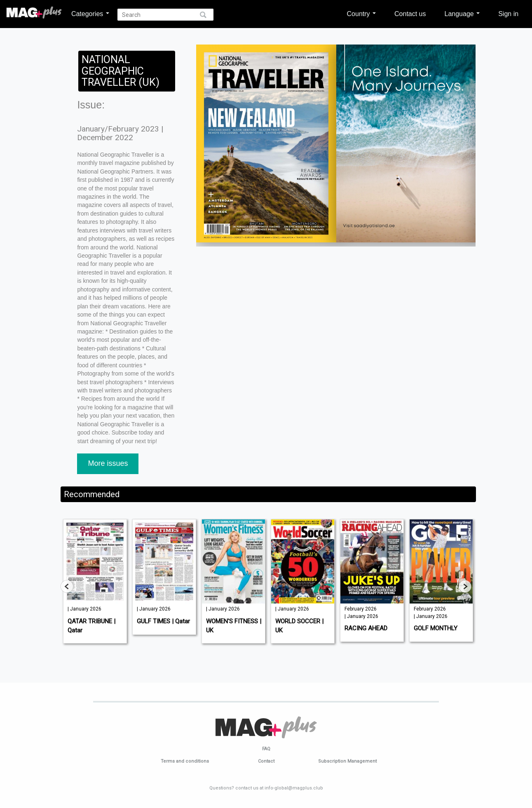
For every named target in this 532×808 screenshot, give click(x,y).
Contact (266, 761)
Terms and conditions (185, 761)
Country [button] (361, 14)
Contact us (410, 14)
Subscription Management (347, 761)
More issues (108, 463)
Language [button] (462, 14)
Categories (90, 14)
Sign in (508, 14)
